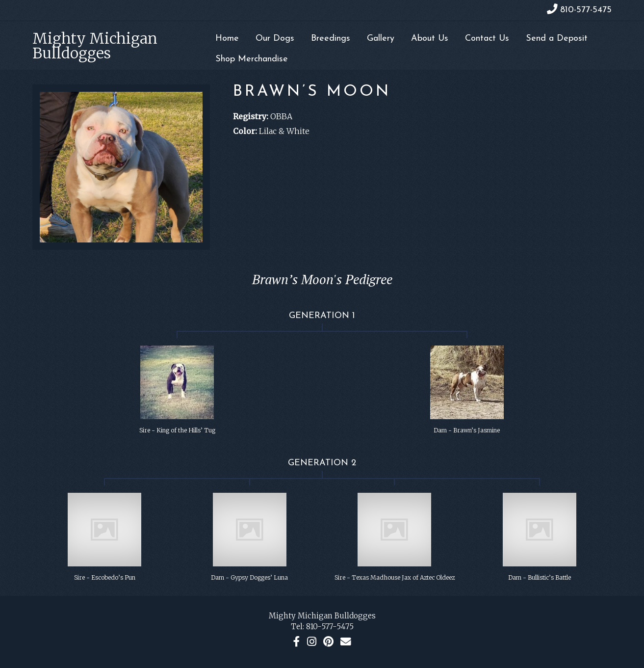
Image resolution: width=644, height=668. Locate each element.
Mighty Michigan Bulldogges (95, 46)
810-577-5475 (330, 627)
